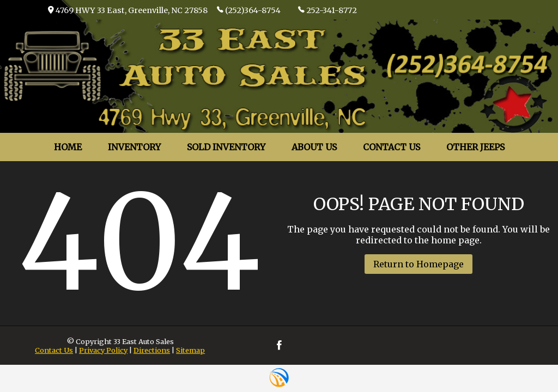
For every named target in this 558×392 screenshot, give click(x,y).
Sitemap (190, 350)
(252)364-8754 (249, 10)
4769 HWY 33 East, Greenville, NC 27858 (128, 10)
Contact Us (54, 350)
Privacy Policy (103, 350)
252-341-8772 (327, 10)
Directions (152, 350)
